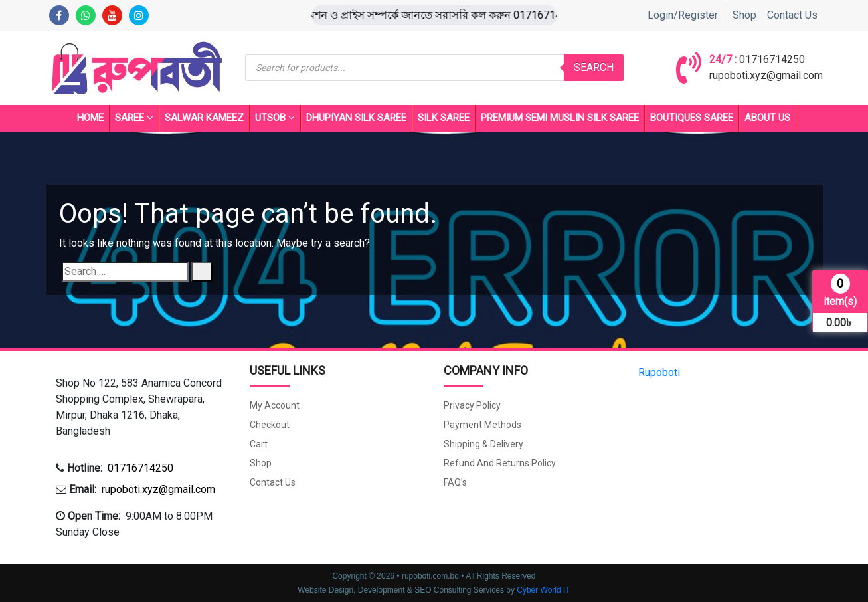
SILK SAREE (444, 118)
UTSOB (275, 118)
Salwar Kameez (204, 118)
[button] (143, 407)
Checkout (270, 425)
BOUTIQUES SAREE (692, 118)
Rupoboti (659, 372)
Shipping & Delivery (483, 444)
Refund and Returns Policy (500, 463)
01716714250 (772, 59)
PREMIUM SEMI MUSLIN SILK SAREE (560, 118)
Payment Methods (482, 425)
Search (594, 67)
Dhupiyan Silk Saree (356, 118)
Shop (744, 15)
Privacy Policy (472, 405)
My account (275, 405)
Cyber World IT (543, 590)
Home (90, 118)
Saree (134, 118)
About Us (767, 118)
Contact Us (792, 15)
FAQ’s (455, 482)
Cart (259, 444)
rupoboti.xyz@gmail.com (766, 75)
